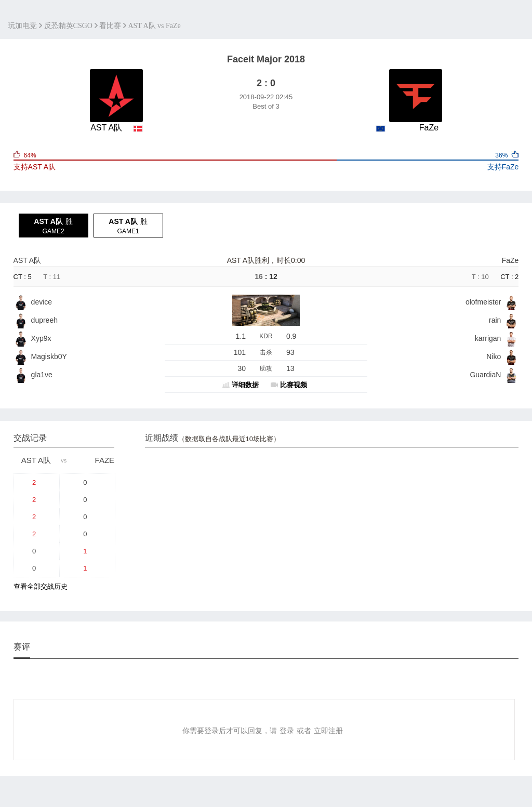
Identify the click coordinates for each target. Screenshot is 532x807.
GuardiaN (485, 375)
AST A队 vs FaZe (154, 26)
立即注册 (328, 731)
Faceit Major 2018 (266, 59)
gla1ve (42, 375)
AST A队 (27, 260)
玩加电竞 (22, 26)
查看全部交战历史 (41, 586)
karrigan (488, 338)
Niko (494, 356)
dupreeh (44, 320)
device (42, 302)
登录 (287, 731)
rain (495, 320)
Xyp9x (41, 338)
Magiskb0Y (49, 356)
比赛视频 (294, 385)
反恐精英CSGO (68, 26)
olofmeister (483, 302)
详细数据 (245, 385)
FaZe (510, 260)
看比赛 (110, 26)
